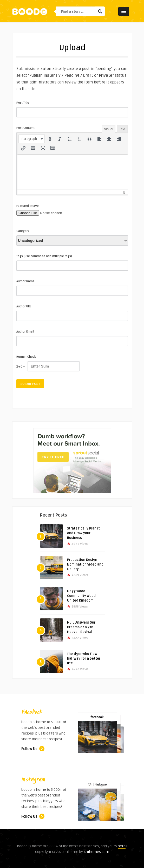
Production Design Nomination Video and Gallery (85, 564)
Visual (109, 129)
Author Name (25, 281)
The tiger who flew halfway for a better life (84, 659)
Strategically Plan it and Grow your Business (83, 533)
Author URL (24, 306)
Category (23, 231)
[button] (32, 139)
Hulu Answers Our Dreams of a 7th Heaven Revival (81, 627)
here (122, 846)
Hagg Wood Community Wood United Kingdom (81, 596)
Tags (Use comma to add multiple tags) (44, 256)
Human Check (26, 357)
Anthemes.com (96, 852)
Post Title (23, 103)
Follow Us (33, 749)
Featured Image (28, 206)
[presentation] (32, 139)
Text (122, 129)
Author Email (25, 332)
